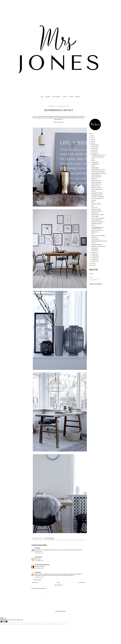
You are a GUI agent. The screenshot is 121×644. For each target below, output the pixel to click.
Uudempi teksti (35, 583)
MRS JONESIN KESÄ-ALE (96, 182)
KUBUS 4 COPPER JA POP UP (97, 230)
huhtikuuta (94, 256)
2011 (92, 265)
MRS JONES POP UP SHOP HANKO (99, 246)
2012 (92, 264)
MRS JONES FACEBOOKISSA (97, 193)
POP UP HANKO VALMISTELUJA (98, 218)
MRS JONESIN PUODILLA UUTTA (98, 170)
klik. (62, 119)
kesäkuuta (94, 252)
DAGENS (93, 166)
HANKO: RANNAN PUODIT (97, 189)
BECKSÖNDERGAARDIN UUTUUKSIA (99, 241)
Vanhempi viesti (82, 583)
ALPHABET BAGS (95, 164)
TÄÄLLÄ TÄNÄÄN (95, 216)
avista (36, 572)
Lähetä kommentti (37, 580)
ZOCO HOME (94, 207)
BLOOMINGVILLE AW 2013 (97, 195)
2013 (92, 143)
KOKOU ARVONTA (95, 239)
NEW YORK (94, 200)
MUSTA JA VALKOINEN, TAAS (97, 198)
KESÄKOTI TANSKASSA (96, 220)
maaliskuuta (94, 258)
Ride (36, 548)
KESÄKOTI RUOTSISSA (96, 180)
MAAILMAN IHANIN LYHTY (97, 245)
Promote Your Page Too (94, 280)
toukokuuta (94, 254)
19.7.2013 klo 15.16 (39, 568)
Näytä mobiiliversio (59, 585)
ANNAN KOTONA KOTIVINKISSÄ (98, 236)
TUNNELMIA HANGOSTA (97, 211)
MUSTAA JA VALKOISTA (96, 204)
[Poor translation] (6, 622)
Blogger (64, 611)
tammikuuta (94, 261)
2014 (92, 141)
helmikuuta (94, 260)
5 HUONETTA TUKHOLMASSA (98, 197)
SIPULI (93, 234)
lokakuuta (94, 148)
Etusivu (58, 583)
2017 (92, 136)
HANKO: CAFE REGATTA (96, 177)
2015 (92, 140)
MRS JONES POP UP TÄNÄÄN (97, 215)
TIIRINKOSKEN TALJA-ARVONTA (98, 171)
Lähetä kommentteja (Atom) (40, 588)
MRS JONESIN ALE (95, 250)
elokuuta (94, 152)
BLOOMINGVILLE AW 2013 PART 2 (99, 155)
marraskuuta (94, 146)
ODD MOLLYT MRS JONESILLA (98, 157)
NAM (92, 206)
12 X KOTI (65, 97)
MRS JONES (48, 97)
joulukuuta (94, 145)
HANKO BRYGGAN (95, 186)
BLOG (42, 97)
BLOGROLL (78, 97)
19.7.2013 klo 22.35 (39, 577)
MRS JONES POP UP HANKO (97, 222)
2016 (92, 138)
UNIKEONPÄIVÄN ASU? (96, 175)
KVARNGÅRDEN (95, 248)
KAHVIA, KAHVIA (95, 213)
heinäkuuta (94, 154)
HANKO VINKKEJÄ (95, 168)
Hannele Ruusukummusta (40, 565)
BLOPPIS (93, 161)
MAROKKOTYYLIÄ (95, 232)
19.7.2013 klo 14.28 (39, 561)
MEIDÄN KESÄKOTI (95, 162)
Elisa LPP (37, 557)
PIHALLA (93, 159)
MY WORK (71, 97)
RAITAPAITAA (94, 179)
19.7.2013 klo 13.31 (39, 553)
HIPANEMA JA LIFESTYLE (96, 224)
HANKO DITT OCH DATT (97, 188)
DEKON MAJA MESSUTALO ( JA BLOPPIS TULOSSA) (98, 228)
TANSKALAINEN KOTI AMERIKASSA (99, 173)
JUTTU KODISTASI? (56, 97)
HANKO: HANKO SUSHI (96, 184)
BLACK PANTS (94, 237)
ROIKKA (93, 202)
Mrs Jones (91, 277)
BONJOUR (94, 191)
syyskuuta (94, 150)
